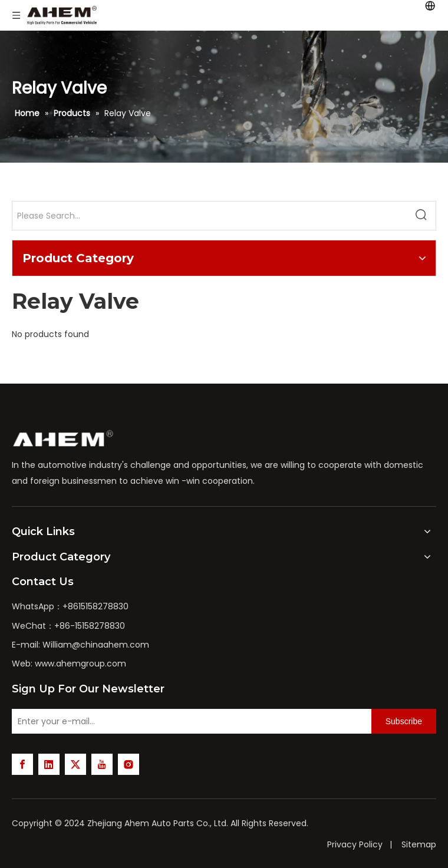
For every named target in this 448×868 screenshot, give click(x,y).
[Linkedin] (49, 764)
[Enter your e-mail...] (189, 721)
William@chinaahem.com (96, 645)
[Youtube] (102, 764)
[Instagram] (129, 764)
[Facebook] (22, 764)
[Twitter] (75, 764)
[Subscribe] (404, 721)
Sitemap (419, 844)
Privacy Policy (355, 844)
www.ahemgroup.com (80, 664)
